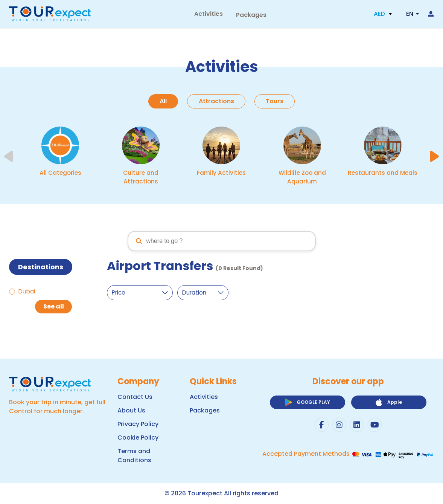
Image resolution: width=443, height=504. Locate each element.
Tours (277, 101)
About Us (131, 410)
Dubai (27, 292)
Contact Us (135, 397)
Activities (210, 15)
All (161, 101)
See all (54, 307)
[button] (383, 15)
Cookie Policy (138, 438)
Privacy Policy (138, 424)
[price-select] (141, 293)
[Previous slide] (9, 157)
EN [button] (409, 15)
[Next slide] (434, 157)
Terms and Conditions (134, 456)
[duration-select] (206, 293)
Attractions (216, 101)
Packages (249, 15)
